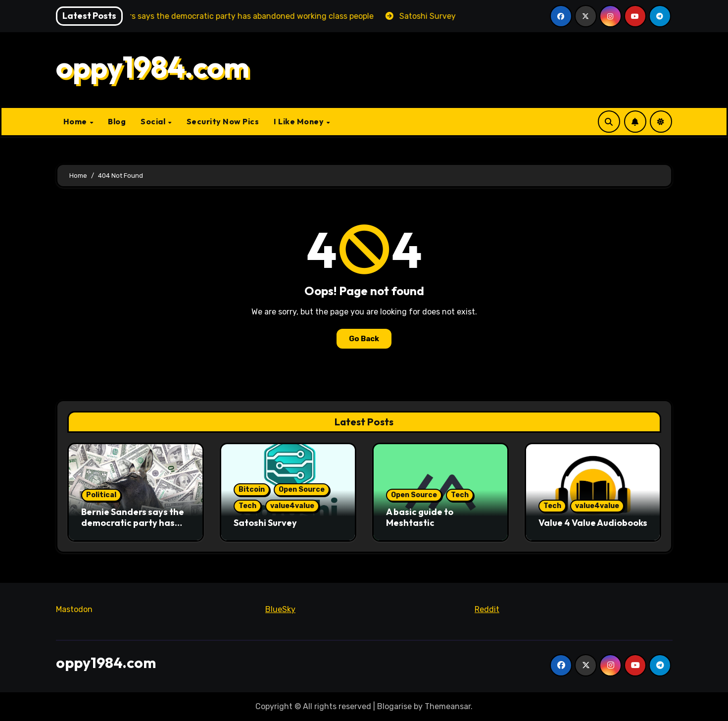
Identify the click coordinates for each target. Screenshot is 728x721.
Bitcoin (252, 489)
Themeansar (448, 706)
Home (76, 121)
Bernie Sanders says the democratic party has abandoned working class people (133, 528)
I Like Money (300, 121)
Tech (247, 506)
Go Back (364, 339)
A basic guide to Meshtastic (420, 517)
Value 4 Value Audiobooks (593, 523)
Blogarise (394, 706)
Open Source (302, 489)
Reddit (487, 609)
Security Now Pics (223, 121)
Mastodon (74, 609)
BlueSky (280, 609)
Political (101, 495)
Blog (117, 121)
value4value (292, 506)
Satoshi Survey (265, 523)
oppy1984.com (153, 67)
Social (154, 121)
